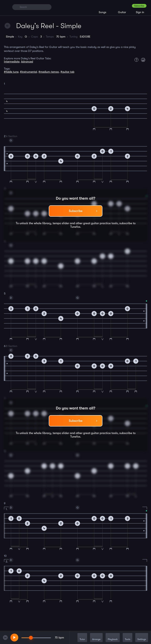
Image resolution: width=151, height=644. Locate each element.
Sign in (140, 12)
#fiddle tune (11, 72)
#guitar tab (67, 72)
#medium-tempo (49, 72)
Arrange (96, 638)
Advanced (27, 61)
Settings (142, 638)
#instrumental (29, 72)
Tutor (82, 638)
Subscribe (139, 6)
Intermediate (12, 61)
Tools (128, 638)
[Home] (6, 7)
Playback (113, 638)
